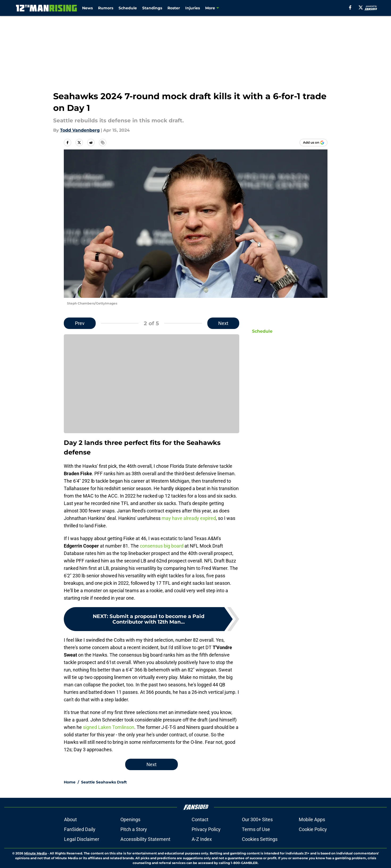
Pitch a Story (134, 829)
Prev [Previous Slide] (80, 323)
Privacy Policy (206, 829)
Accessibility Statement (145, 839)
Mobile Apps (312, 819)
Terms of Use (256, 829)
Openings (130, 819)
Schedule (128, 8)
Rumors (106, 8)
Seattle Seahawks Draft (104, 782)
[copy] (103, 143)
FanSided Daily (80, 829)
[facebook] (350, 7)
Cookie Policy (313, 829)
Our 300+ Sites (257, 819)
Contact (200, 819)
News (87, 8)
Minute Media (35, 853)
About (70, 819)
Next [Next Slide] (223, 323)
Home (70, 782)
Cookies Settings (260, 839)
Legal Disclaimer (82, 839)
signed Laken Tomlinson (109, 727)
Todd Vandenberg (80, 130)
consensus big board (162, 546)
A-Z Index (202, 839)
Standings (152, 8)
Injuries (193, 8)
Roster (174, 8)
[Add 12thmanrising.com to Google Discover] (314, 143)
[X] (361, 7)
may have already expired (189, 518)
